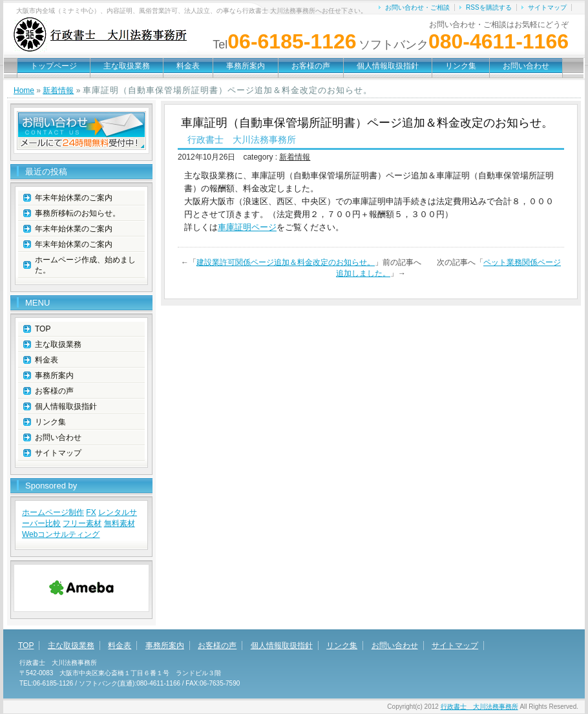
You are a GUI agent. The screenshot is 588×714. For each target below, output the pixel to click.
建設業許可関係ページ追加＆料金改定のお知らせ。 (286, 262)
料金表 (188, 66)
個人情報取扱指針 (388, 66)
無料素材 (120, 523)
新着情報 (58, 90)
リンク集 (461, 66)
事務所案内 (246, 66)
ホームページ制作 (53, 512)
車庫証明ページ (247, 227)
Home (24, 90)
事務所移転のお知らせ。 (78, 213)
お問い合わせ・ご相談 (417, 7)
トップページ (54, 66)
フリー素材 (82, 523)
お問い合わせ (526, 66)
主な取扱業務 (127, 66)
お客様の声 (311, 66)
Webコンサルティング (61, 534)
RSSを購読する (489, 7)
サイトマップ (547, 7)
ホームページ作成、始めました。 (85, 265)
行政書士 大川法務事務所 (479, 707)
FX (91, 512)
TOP (43, 329)
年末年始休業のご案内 (74, 198)
